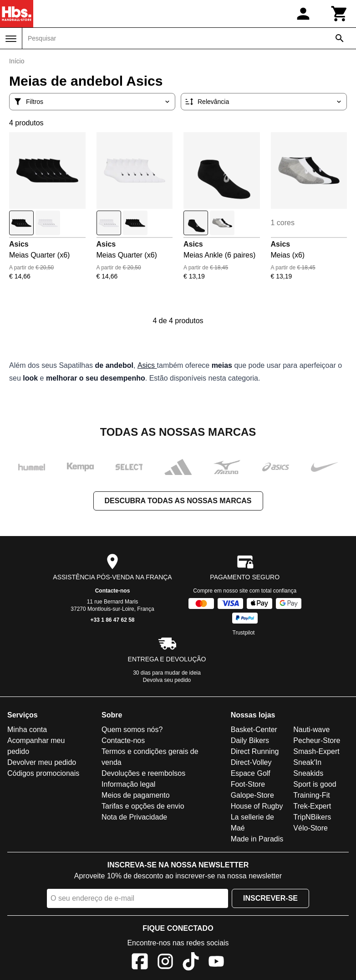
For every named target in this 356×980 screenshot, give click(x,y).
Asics (19, 244)
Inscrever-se (270, 898)
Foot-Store (248, 784)
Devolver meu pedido (42, 762)
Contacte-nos (113, 591)
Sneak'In (307, 762)
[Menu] (11, 39)
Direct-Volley (251, 762)
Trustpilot (244, 633)
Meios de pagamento (135, 795)
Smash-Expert (316, 751)
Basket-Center (254, 730)
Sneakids (308, 773)
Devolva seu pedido (167, 680)
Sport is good (315, 784)
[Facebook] (140, 963)
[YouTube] (216, 963)
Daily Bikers (250, 740)
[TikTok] (191, 963)
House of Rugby (257, 806)
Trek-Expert (312, 806)
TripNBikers (312, 817)
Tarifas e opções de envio (143, 806)
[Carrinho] (340, 14)
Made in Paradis (257, 839)
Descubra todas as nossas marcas (178, 501)
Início (17, 61)
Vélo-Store (310, 828)
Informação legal (128, 784)
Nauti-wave (311, 730)
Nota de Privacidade (134, 817)
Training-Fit (311, 795)
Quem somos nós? (132, 730)
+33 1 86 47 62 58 (112, 620)
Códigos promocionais (43, 773)
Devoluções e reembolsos (143, 773)
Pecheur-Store (317, 740)
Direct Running (255, 751)
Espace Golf (251, 773)
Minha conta (27, 730)
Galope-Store (252, 795)
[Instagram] (165, 963)
